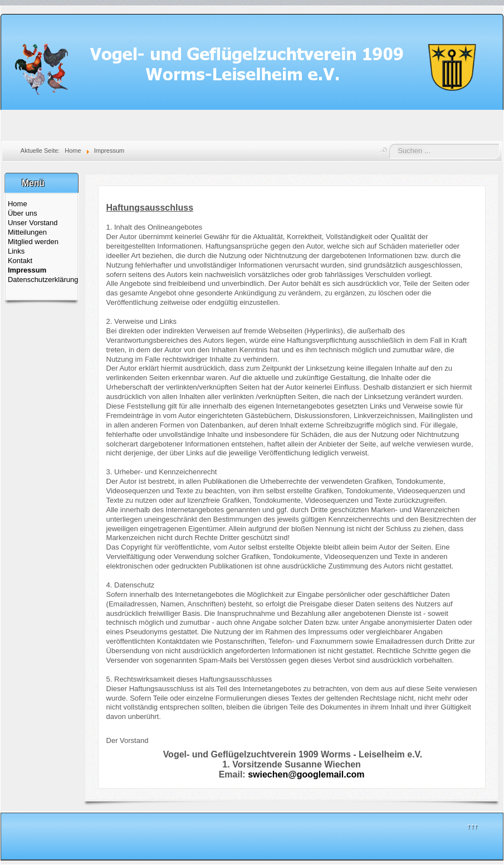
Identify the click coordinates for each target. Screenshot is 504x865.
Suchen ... (390, 144)
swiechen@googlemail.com (306, 774)
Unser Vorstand (33, 223)
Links (16, 251)
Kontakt (20, 261)
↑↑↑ (472, 826)
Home (18, 204)
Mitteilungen (27, 232)
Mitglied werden (33, 242)
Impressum (27, 270)
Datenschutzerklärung (41, 280)
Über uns (23, 213)
